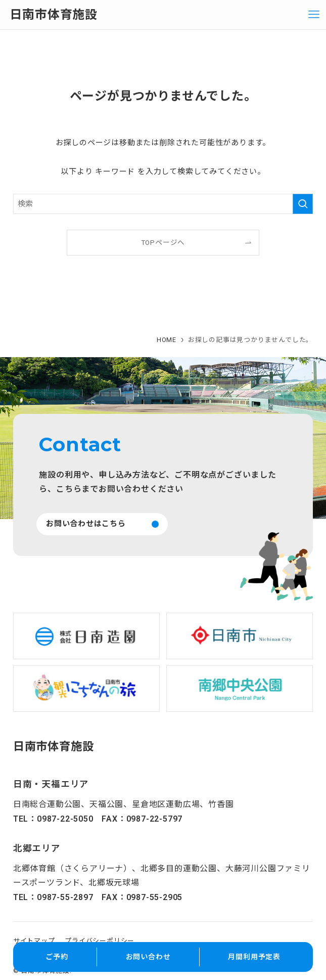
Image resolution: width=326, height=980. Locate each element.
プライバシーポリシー (100, 941)
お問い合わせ (148, 957)
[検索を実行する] (303, 204)
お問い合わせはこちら (86, 524)
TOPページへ (163, 242)
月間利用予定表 (254, 957)
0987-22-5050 (65, 819)
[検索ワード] (163, 204)
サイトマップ (34, 941)
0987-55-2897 (65, 897)
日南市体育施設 (54, 15)
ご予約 (57, 957)
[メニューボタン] (314, 15)
